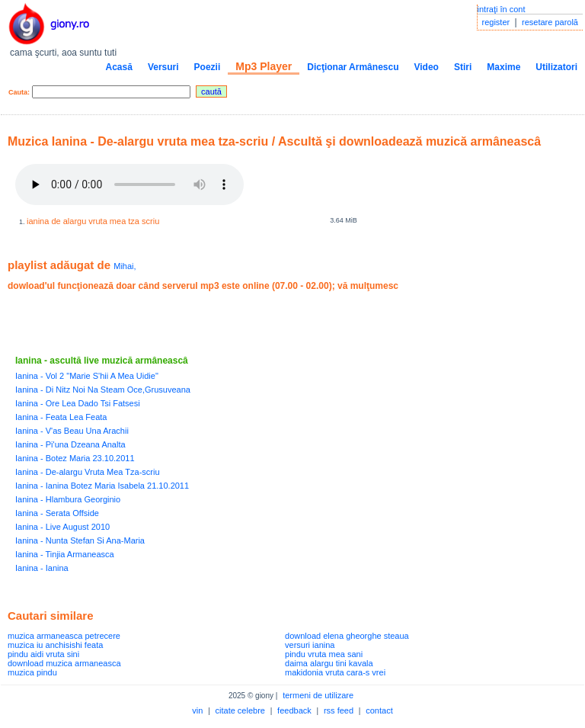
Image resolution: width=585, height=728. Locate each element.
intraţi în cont (502, 9)
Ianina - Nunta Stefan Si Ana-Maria (80, 540)
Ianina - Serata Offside (57, 513)
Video (426, 67)
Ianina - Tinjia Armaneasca (65, 554)
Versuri (163, 67)
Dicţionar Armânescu (353, 67)
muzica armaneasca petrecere (64, 636)
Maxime (503, 67)
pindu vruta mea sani (324, 654)
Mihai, (125, 266)
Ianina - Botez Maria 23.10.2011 (75, 458)
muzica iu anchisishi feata (55, 645)
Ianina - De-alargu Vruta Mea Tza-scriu (88, 472)
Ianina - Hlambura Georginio (68, 499)
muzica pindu (32, 672)
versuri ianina (310, 645)
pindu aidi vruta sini (43, 654)
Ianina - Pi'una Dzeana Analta (70, 444)
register (496, 22)
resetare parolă (550, 22)
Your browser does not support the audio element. (129, 184)
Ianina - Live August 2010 (62, 527)
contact (379, 710)
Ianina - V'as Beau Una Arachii (72, 431)
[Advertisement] (186, 323)
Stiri (463, 67)
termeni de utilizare (318, 695)
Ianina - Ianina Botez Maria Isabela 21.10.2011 (102, 486)
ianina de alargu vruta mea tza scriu (93, 221)
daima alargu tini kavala (329, 663)
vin (197, 710)
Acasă (119, 67)
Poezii (208, 67)
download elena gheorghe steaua (347, 636)
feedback (294, 710)
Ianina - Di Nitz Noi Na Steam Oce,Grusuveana (103, 390)
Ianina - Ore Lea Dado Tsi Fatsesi (78, 403)
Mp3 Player (264, 66)
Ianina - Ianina (42, 568)
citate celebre (240, 710)
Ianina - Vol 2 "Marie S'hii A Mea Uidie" (87, 376)
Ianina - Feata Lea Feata (61, 417)
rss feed (339, 710)
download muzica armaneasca (64, 663)
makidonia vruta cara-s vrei (335, 672)
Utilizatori (556, 67)
